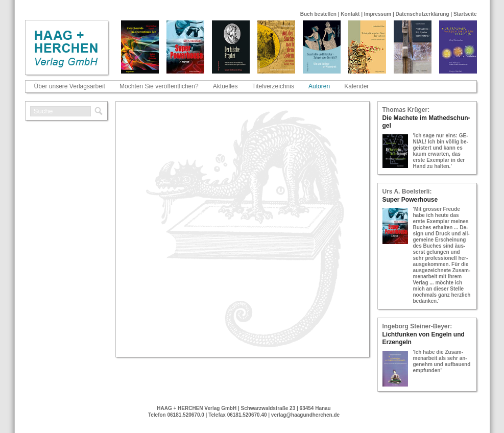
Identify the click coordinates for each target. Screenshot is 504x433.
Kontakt (350, 14)
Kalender (356, 86)
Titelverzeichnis (273, 86)
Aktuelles (225, 86)
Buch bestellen (318, 14)
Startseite (465, 14)
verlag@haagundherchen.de (305, 415)
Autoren (319, 86)
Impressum (378, 14)
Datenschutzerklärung (423, 14)
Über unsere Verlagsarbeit (70, 86)
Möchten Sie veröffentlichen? (159, 86)
